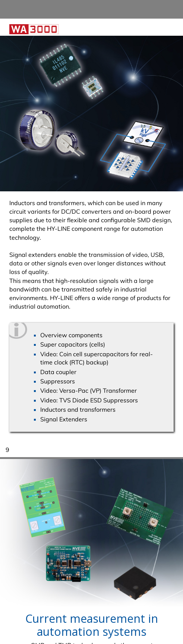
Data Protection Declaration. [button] (49, 635)
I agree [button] (160, 621)
